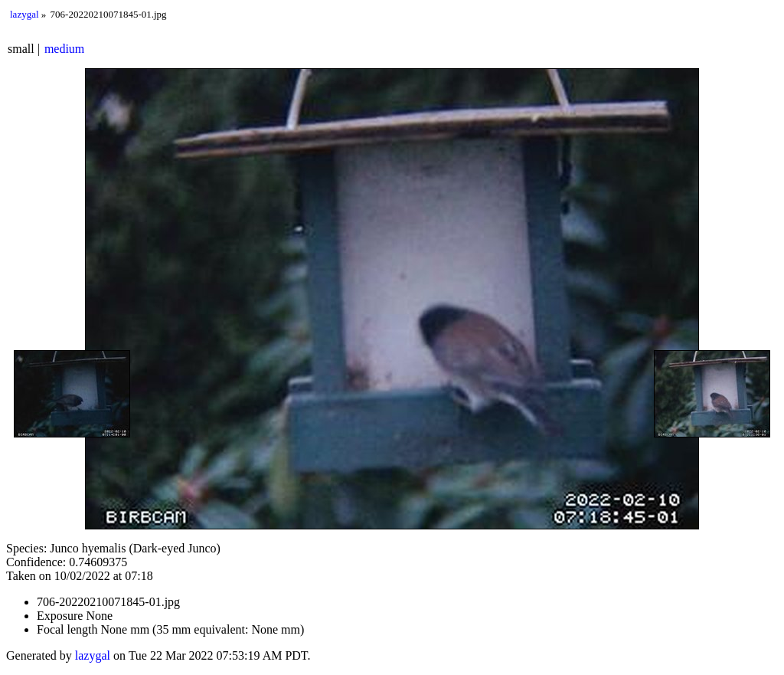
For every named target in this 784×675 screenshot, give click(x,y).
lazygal (24, 14)
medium (64, 49)
